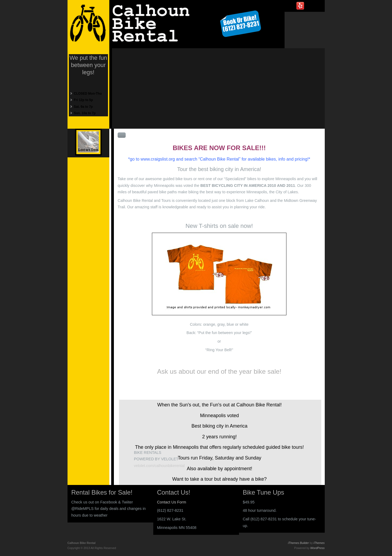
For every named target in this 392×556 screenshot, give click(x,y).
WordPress (317, 548)
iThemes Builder (298, 543)
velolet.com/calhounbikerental (159, 466)
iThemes (319, 543)
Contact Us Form (172, 502)
